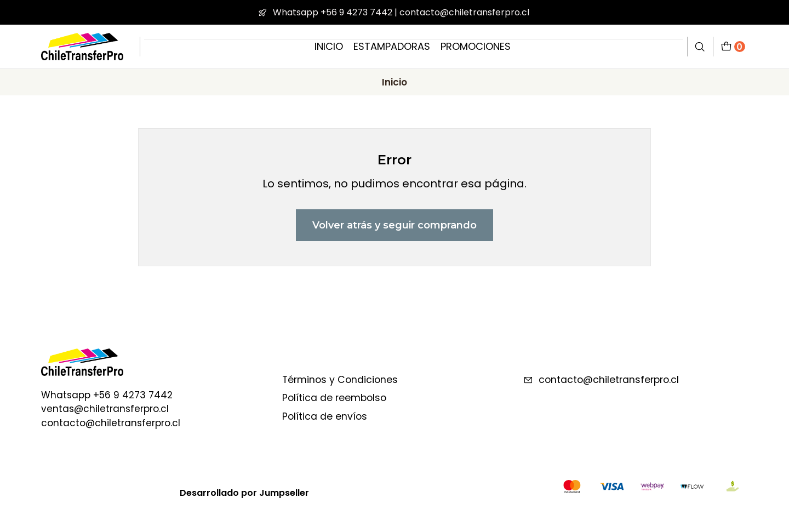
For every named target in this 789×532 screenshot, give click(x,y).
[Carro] (733, 46)
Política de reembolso (334, 398)
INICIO (329, 46)
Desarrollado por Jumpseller (244, 493)
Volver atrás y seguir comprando (395, 225)
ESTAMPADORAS (392, 46)
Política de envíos (325, 416)
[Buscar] (700, 46)
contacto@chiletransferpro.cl (601, 380)
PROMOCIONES (476, 46)
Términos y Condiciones (340, 380)
